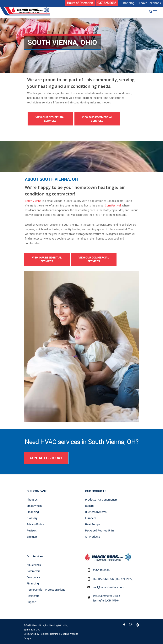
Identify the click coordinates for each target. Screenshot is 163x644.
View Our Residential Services (50, 119)
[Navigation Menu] (155, 12)
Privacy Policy (35, 524)
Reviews (32, 530)
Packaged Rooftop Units (100, 530)
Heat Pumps (92, 524)
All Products (92, 537)
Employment (34, 506)
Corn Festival (113, 205)
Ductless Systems (96, 512)
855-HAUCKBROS (103, 579)
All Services (34, 565)
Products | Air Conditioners (101, 499)
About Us (32, 499)
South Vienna (33, 201)
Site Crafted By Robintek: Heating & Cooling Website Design (51, 636)
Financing (33, 512)
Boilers (89, 506)
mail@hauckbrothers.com (108, 587)
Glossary (32, 518)
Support (32, 602)
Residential (33, 596)
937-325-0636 (101, 570)
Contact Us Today (46, 458)
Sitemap (32, 537)
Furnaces (91, 518)
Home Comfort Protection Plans (46, 590)
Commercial (34, 571)
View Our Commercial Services (97, 119)
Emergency (33, 577)
